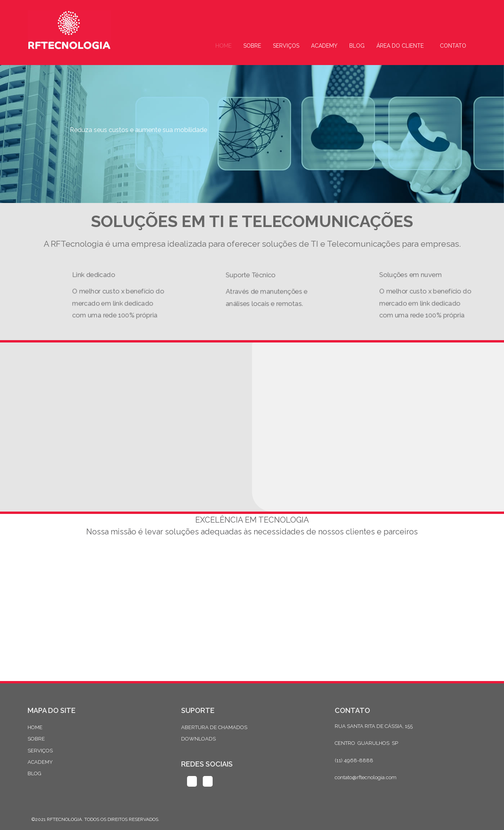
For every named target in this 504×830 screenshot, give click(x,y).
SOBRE (36, 739)
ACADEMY (40, 762)
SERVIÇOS (40, 751)
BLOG (34, 773)
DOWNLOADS (198, 739)
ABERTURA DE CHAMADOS (214, 727)
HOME (35, 727)
